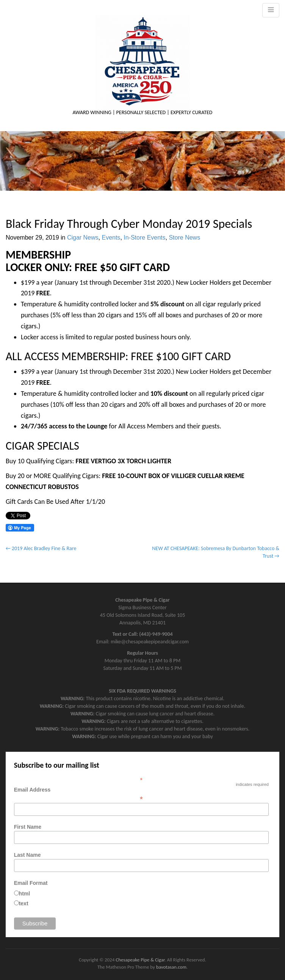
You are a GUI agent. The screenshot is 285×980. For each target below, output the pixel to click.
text (24, 903)
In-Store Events (144, 238)
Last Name (27, 855)
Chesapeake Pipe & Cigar (140, 960)
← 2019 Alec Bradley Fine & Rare (41, 548)
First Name (28, 827)
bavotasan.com (171, 967)
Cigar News (83, 238)
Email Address (141, 794)
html (25, 894)
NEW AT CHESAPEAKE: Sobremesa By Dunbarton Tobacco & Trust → (216, 552)
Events (111, 238)
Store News (184, 238)
